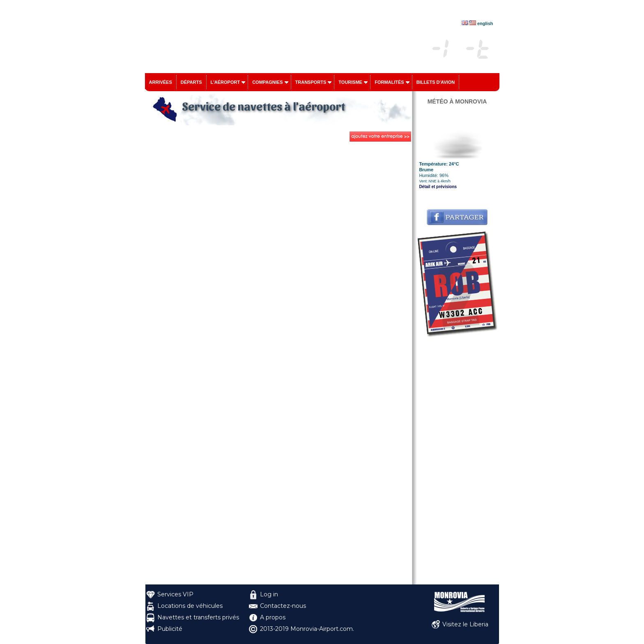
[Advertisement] (457, 461)
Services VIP (175, 594)
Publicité (170, 629)
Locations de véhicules (190, 606)
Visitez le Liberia (465, 624)
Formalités (389, 82)
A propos (273, 617)
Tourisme (350, 82)
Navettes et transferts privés (198, 617)
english (485, 23)
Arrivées (161, 82)
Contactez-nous (283, 606)
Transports (311, 82)
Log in (269, 594)
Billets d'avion (436, 82)
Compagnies (267, 82)
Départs (191, 82)
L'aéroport (225, 82)
